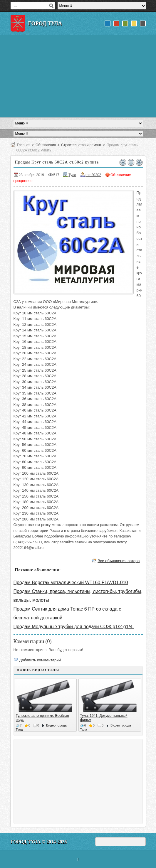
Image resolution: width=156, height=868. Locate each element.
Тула (72, 175)
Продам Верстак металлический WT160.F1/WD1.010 (71, 583)
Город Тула (45, 23)
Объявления (46, 145)
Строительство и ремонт (81, 145)
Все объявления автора (119, 561)
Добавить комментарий (40, 660)
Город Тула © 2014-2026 (39, 842)
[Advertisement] (78, 76)
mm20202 (93, 175)
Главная (24, 145)
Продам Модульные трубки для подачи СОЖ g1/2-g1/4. (74, 627)
